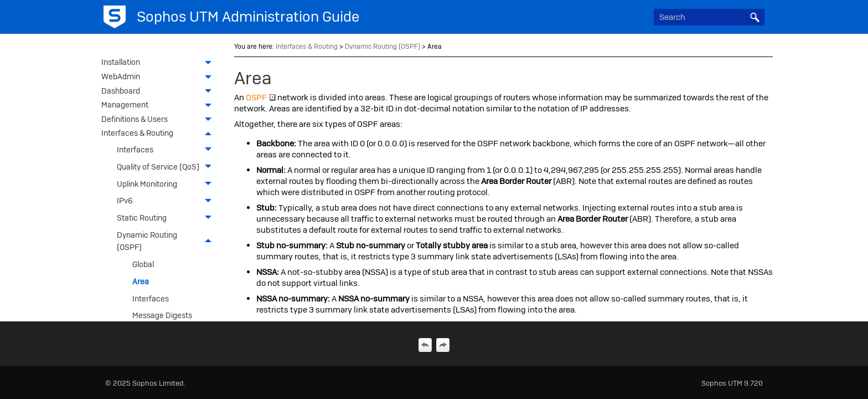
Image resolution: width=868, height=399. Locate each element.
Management (159, 106)
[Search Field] (709, 17)
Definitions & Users (159, 120)
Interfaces (167, 150)
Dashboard (159, 92)
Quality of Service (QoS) (167, 167)
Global (143, 264)
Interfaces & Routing (159, 134)
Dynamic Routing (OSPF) (167, 241)
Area (141, 282)
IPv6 (167, 201)
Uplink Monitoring (167, 184)
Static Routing (167, 218)
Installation (159, 63)
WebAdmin (159, 78)
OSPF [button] (261, 98)
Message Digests (162, 315)
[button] (755, 17)
